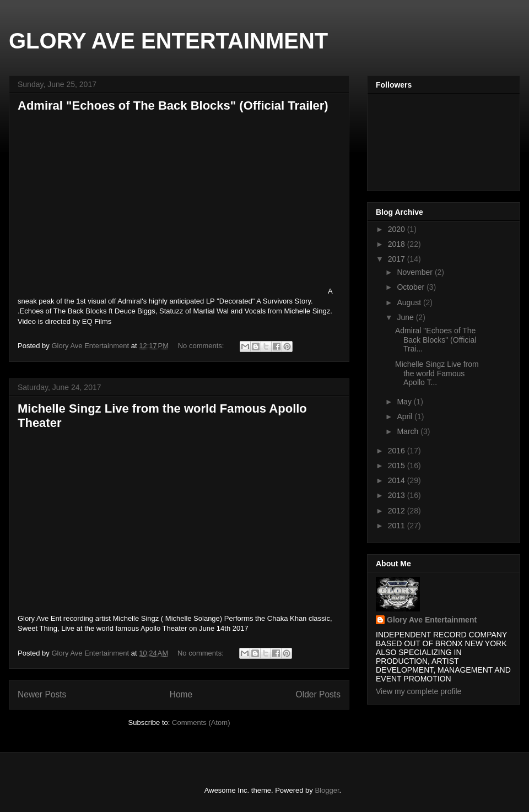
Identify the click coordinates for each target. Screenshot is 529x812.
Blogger (327, 790)
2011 (398, 526)
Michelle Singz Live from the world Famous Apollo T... (437, 373)
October (412, 287)
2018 (398, 244)
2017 (398, 259)
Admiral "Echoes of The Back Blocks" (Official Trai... (436, 340)
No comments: (202, 346)
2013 (398, 495)
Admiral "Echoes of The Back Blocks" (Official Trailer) (173, 105)
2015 (398, 465)
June (406, 317)
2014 (398, 480)
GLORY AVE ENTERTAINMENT (168, 41)
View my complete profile (419, 691)
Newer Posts (42, 694)
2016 (398, 451)
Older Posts (318, 694)
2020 (398, 229)
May (405, 402)
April (406, 416)
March (409, 431)
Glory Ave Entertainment (432, 620)
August (410, 302)
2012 (398, 511)
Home (181, 694)
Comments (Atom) (201, 722)
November (415, 272)
